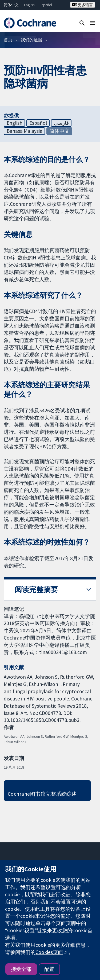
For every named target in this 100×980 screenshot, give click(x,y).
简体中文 (11, 5)
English (29, 5)
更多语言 (83, 5)
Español (46, 5)
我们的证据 (31, 40)
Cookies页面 (49, 952)
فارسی (61, 123)
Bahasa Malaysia (25, 131)
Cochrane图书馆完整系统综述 (42, 794)
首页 (8, 40)
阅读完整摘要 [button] (36, 590)
